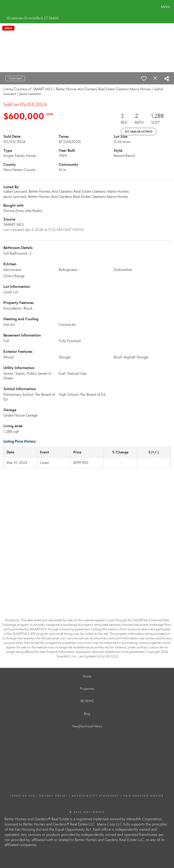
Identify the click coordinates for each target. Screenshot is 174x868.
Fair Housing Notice (144, 796)
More (165, 7)
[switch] (144, 78)
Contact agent (15, 78)
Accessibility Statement (96, 796)
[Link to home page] (4, 7)
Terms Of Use (23, 796)
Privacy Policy (54, 796)
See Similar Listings (139, 132)
